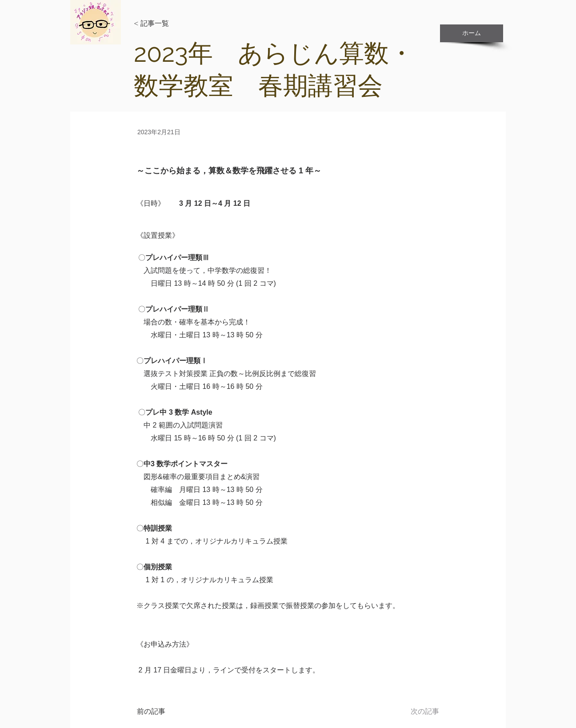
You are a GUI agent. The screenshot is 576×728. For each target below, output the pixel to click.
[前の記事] (166, 712)
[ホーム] (472, 33)
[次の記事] (417, 712)
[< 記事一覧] (163, 24)
